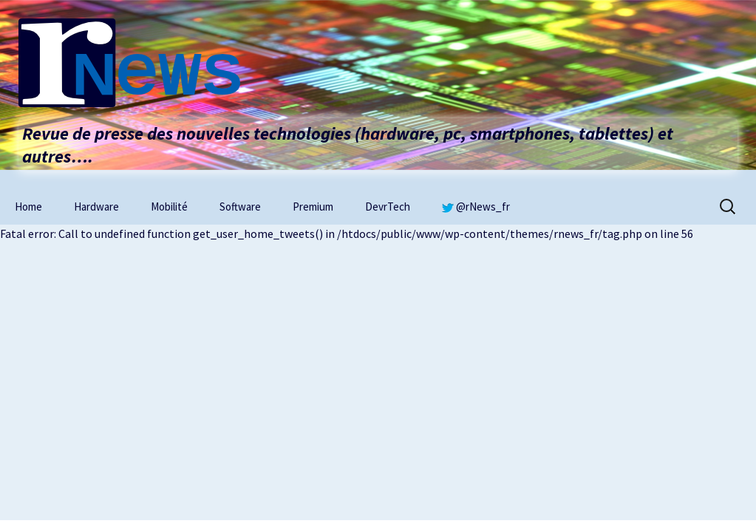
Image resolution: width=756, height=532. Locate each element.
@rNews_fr (476, 207)
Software (240, 207)
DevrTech (388, 207)
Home (28, 207)
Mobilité (169, 207)
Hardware (96, 207)
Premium (313, 207)
